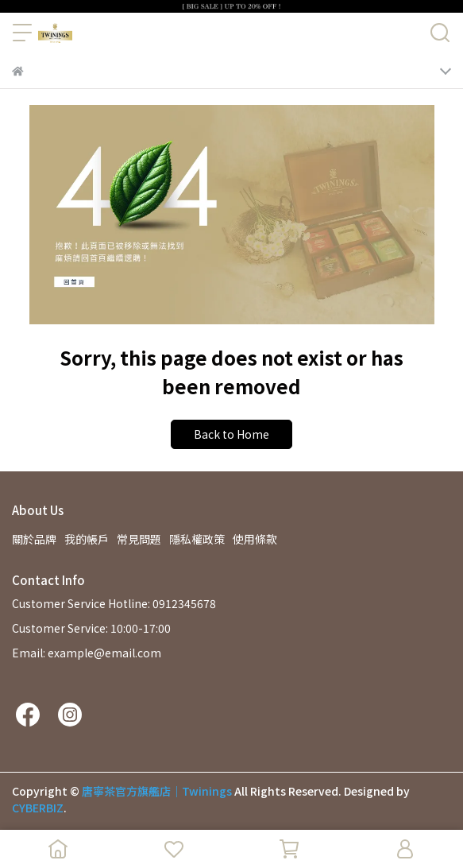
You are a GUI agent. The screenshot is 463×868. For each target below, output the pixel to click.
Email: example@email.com (87, 653)
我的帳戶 (87, 539)
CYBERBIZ (38, 808)
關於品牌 (34, 539)
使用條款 (255, 539)
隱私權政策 (197, 539)
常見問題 (139, 539)
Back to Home (231, 434)
